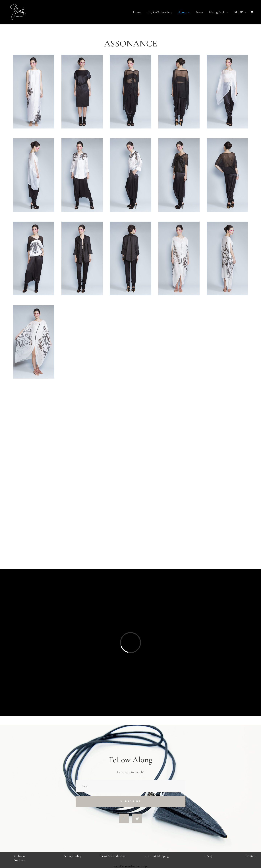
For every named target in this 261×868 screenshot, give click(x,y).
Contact (251, 856)
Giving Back (217, 13)
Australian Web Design (136, 866)
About (182, 13)
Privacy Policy (72, 856)
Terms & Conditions (112, 856)
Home (137, 13)
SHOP (239, 13)
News (200, 13)
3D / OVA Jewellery (160, 13)
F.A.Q (208, 856)
